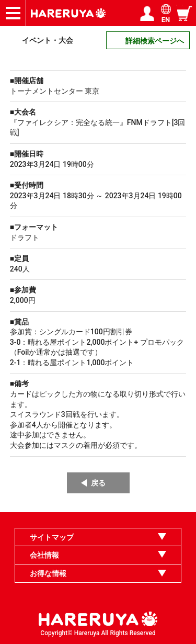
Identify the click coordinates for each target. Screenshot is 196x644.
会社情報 (44, 555)
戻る (98, 483)
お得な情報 (48, 573)
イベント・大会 (48, 40)
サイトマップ (52, 537)
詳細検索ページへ (155, 41)
